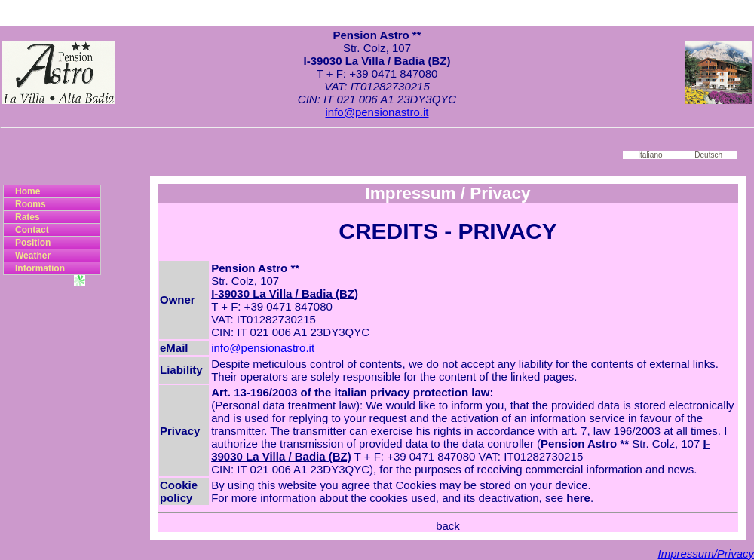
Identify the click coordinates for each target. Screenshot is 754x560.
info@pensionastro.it (377, 112)
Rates (28, 217)
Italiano (650, 155)
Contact (32, 230)
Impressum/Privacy (706, 554)
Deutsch (708, 155)
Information (40, 268)
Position (33, 243)
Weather (33, 256)
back (448, 526)
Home (28, 191)
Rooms (31, 204)
